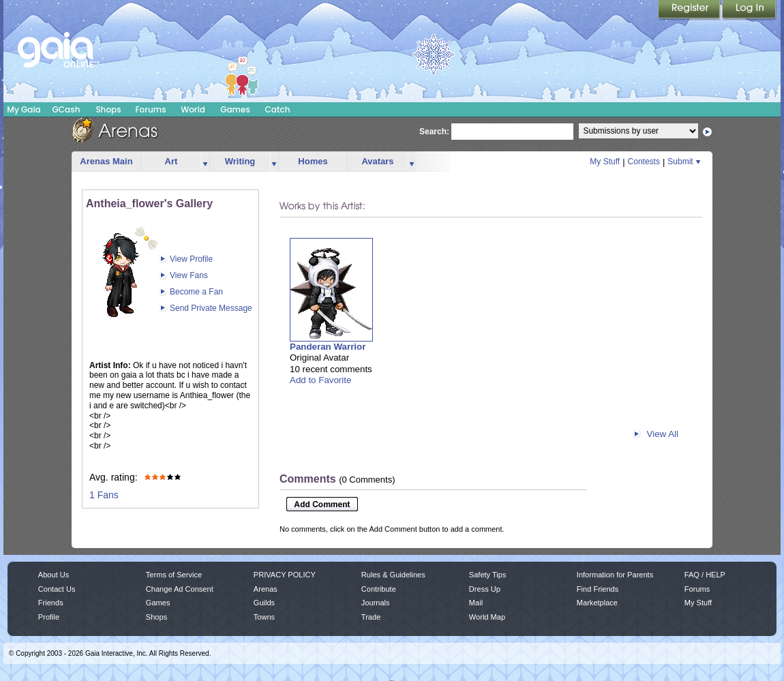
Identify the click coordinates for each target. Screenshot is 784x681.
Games (235, 109)
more (205, 162)
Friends (51, 603)
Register (690, 10)
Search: (434, 132)
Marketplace (597, 603)
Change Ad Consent (180, 589)
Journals (376, 603)
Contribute (379, 589)
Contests (644, 162)
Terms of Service (174, 575)
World (193, 109)
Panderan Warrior (328, 347)
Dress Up (485, 589)
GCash (66, 109)
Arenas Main (106, 161)
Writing (240, 161)
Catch (278, 109)
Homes (313, 161)
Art (171, 161)
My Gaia (24, 109)
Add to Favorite (320, 380)
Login (749, 10)
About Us (54, 575)
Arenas (266, 589)
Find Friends (598, 589)
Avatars (377, 161)
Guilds (264, 603)
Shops (108, 109)
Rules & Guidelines (393, 575)
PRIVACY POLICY (285, 575)
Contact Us (57, 589)
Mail (476, 603)
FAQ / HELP (705, 575)
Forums (150, 109)
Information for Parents (615, 575)
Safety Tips (488, 575)
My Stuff (605, 162)
